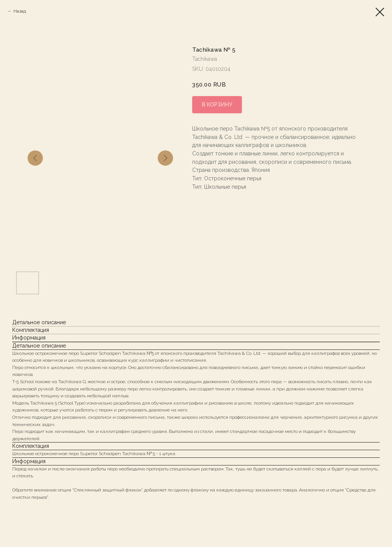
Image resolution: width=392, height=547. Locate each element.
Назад (20, 11)
